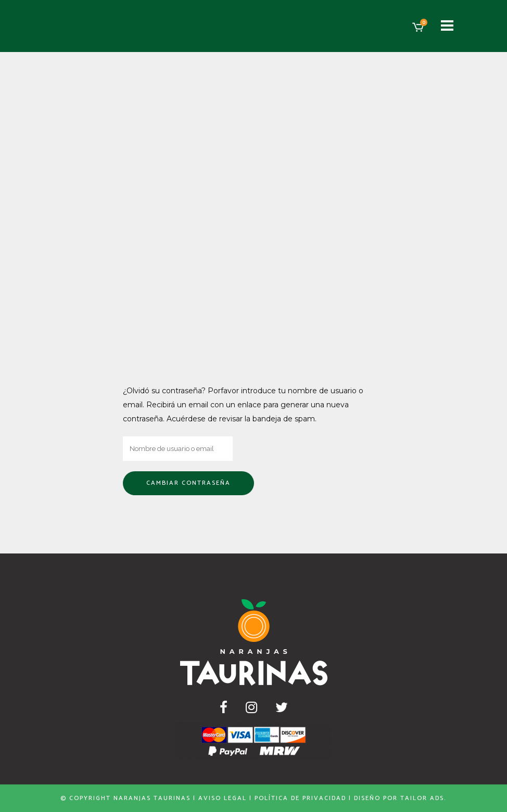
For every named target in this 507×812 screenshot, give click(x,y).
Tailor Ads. (423, 798)
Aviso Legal (223, 798)
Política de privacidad (300, 798)
